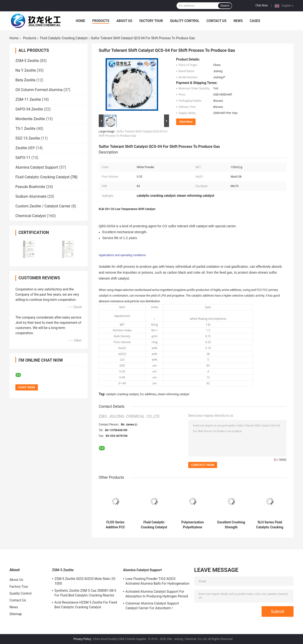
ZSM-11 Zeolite (28, 99)
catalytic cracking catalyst (122, 394)
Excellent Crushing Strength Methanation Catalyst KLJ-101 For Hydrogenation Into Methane (231, 525)
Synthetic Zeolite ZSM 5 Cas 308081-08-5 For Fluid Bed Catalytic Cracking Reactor (85, 593)
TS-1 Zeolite (25, 129)
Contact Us (216, 21)
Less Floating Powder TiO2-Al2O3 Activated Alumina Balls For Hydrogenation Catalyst (157, 582)
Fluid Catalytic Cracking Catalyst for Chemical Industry (154, 525)
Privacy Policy (82, 639)
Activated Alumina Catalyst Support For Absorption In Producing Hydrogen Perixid (157, 594)
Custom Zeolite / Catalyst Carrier (43, 206)
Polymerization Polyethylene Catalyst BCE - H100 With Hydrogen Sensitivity (193, 525)
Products (101, 21)
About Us (124, 21)
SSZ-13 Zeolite (28, 138)
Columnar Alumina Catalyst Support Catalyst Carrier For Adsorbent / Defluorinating (152, 606)
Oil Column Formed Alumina (39, 90)
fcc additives (148, 394)
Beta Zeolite (25, 80)
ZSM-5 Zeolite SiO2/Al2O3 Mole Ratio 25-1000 (85, 581)
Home (80, 21)
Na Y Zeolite (26, 70)
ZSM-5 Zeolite (27, 61)
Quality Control (185, 21)
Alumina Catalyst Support (37, 167)
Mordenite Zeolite (30, 119)
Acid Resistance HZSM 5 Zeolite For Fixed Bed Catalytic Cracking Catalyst (86, 605)
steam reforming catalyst (174, 394)
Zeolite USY (25, 148)
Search (225, 6)
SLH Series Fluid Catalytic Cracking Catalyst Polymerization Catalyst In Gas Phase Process (270, 525)
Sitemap (16, 614)
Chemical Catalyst (31, 216)
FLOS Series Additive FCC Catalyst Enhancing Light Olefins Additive (115, 525)
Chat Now (262, 5)
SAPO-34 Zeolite (29, 109)
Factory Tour (151, 21)
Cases (255, 21)
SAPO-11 (23, 158)
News (238, 21)
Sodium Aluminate (31, 196)
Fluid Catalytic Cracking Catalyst (64, 38)
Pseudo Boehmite (30, 187)
